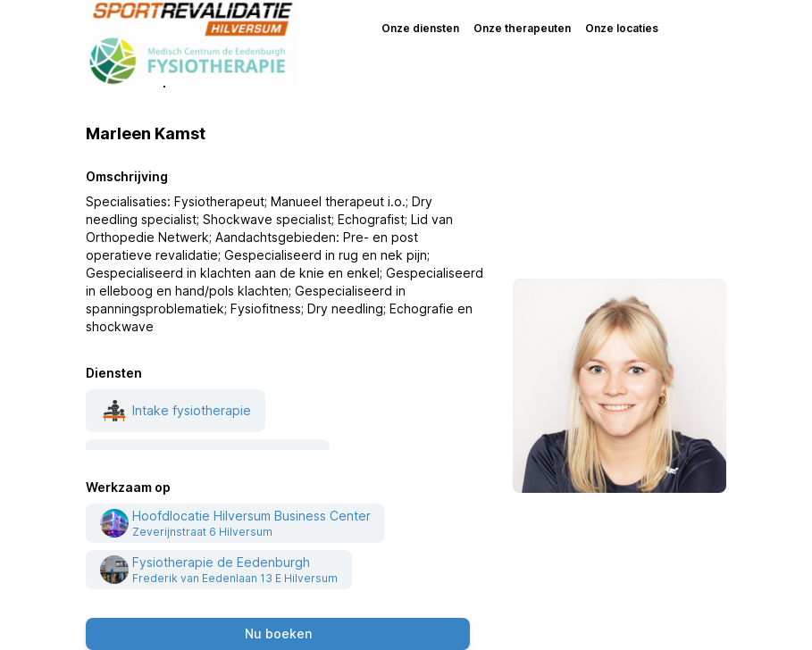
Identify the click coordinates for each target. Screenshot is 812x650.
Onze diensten (420, 28)
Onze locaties (622, 28)
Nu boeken (278, 633)
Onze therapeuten (522, 28)
